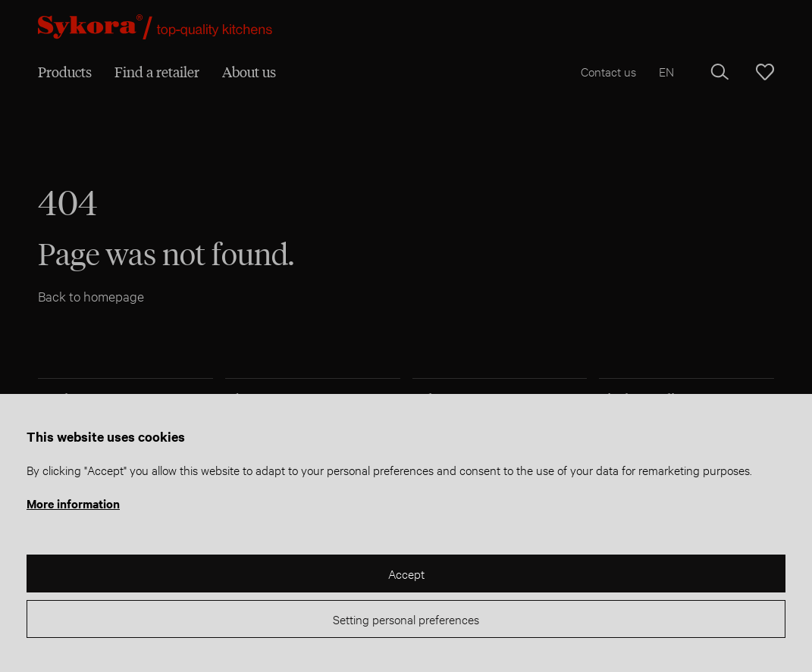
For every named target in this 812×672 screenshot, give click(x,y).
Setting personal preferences (406, 619)
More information (73, 503)
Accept (406, 573)
